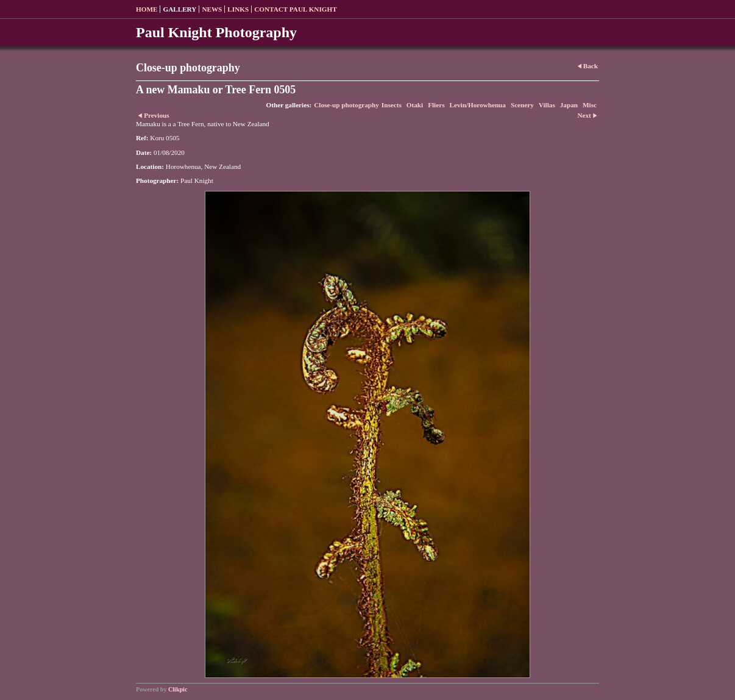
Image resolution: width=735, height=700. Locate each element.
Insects (392, 105)
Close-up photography (346, 105)
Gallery (179, 9)
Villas (547, 105)
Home (147, 9)
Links (238, 9)
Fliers (436, 105)
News (212, 9)
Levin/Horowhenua (478, 105)
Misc (590, 105)
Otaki (415, 105)
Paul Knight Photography (216, 32)
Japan (569, 105)
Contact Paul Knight (296, 9)
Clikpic (178, 689)
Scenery (522, 105)
